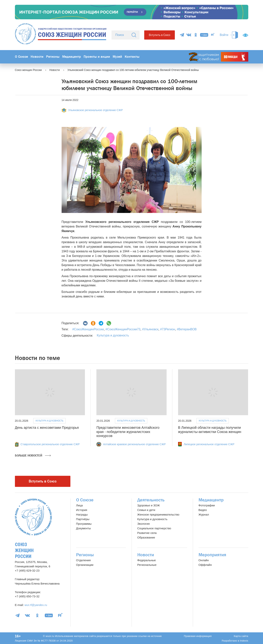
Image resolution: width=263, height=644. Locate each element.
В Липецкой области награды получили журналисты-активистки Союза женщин (210, 430)
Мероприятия (212, 555)
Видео (203, 510)
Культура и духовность (113, 335)
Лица (79, 505)
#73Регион (167, 329)
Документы (83, 528)
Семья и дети (146, 510)
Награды (82, 514)
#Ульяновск (150, 329)
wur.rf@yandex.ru (36, 605)
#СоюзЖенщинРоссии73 (123, 329)
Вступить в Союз (160, 35)
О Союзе (21, 57)
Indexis (244, 641)
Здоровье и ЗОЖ (149, 505)
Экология (144, 524)
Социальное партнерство (154, 528)
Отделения (83, 560)
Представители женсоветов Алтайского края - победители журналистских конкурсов (128, 432)
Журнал (204, 514)
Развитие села (147, 533)
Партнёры (83, 519)
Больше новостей (33, 456)
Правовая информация (198, 636)
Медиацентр (72, 57)
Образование (146, 537)
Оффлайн (205, 565)
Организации (85, 565)
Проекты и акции (97, 57)
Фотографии (207, 505)
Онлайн (204, 560)
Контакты (132, 57)
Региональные (147, 565)
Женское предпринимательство (158, 514)
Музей (117, 57)
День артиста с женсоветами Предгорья (47, 428)
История (82, 510)
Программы (84, 524)
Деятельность (151, 500)
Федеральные (147, 560)
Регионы (53, 57)
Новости (37, 57)
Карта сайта (241, 636)
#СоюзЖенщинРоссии (88, 329)
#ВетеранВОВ (186, 329)
